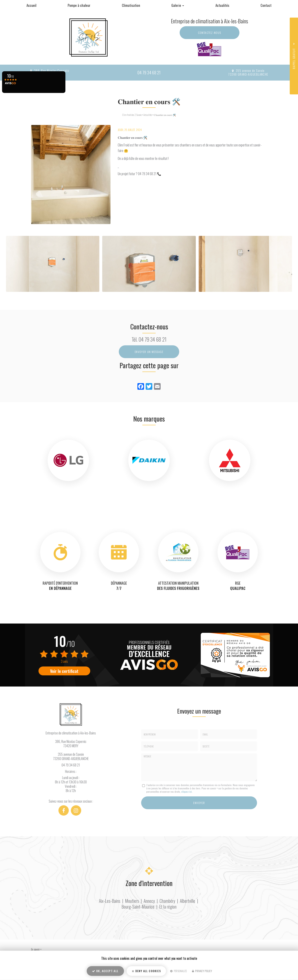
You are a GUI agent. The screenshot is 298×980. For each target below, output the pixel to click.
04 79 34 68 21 (149, 72)
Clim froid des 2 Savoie (132, 115)
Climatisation (131, 5)
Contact (266, 5)
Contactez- (210, 33)
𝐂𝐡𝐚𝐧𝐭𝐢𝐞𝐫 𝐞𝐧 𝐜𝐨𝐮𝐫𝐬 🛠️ (165, 115)
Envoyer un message (149, 352)
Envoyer (199, 803)
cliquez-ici (187, 792)
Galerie (178, 5)
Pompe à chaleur (79, 5)
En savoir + (36, 949)
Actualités (222, 5)
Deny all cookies (146, 971)
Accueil (31, 5)
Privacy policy (202, 971)
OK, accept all (105, 971)
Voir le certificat (64, 671)
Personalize (178, 971)
